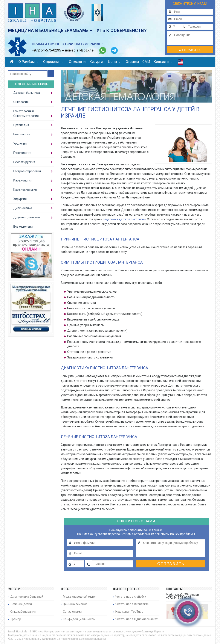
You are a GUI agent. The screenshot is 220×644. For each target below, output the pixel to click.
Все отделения (24, 227)
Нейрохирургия (24, 162)
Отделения (53, 62)
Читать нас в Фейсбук (131, 597)
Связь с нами (72, 612)
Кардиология (23, 180)
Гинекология (22, 153)
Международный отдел (80, 597)
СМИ (146, 62)
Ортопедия (21, 125)
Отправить (190, 50)
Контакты (163, 62)
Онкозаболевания (23, 612)
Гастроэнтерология (27, 171)
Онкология (78, 62)
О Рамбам (28, 62)
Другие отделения (27, 217)
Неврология (22, 134)
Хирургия (97, 62)
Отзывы (132, 62)
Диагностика (23, 208)
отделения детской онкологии (124, 219)
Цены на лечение (75, 604)
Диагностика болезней (27, 597)
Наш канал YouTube (129, 612)
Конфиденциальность (79, 619)
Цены (114, 62)
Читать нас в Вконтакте (132, 604)
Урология (20, 144)
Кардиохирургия (25, 190)
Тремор (16, 619)
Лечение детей (21, 604)
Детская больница (27, 93)
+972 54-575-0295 (46, 50)
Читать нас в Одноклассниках (137, 619)
